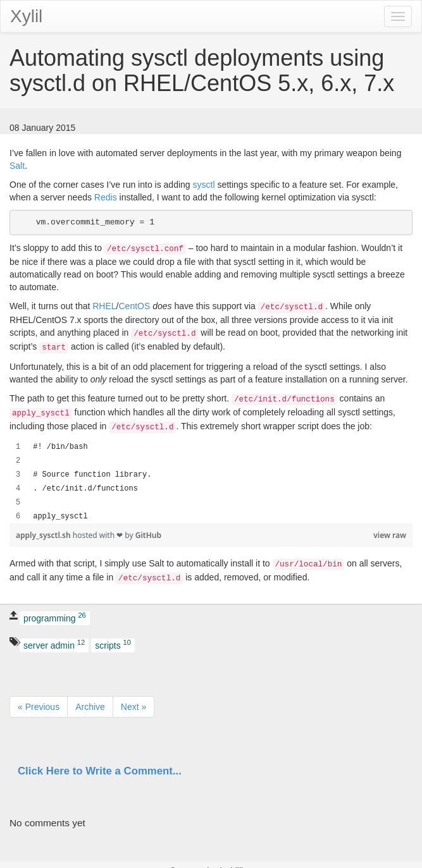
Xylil (26, 16)
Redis (106, 197)
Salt (17, 166)
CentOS (135, 306)
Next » (133, 707)
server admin (54, 645)
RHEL (104, 306)
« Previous (39, 707)
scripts (113, 645)
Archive (90, 707)
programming (55, 618)
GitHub (148, 535)
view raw (390, 535)
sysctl (204, 185)
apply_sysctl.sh (44, 535)
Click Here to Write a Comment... (100, 771)
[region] (211, 482)
